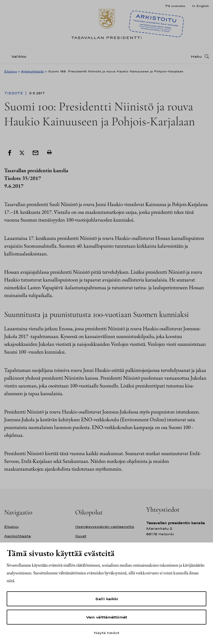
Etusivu (11, 71)
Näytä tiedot (106, 633)
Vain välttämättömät (106, 617)
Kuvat (81, 536)
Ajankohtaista (32, 71)
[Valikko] (17, 56)
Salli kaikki (106, 599)
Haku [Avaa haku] (196, 56)
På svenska (175, 6)
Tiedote (14, 93)
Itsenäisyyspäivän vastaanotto (105, 527)
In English (200, 6)
